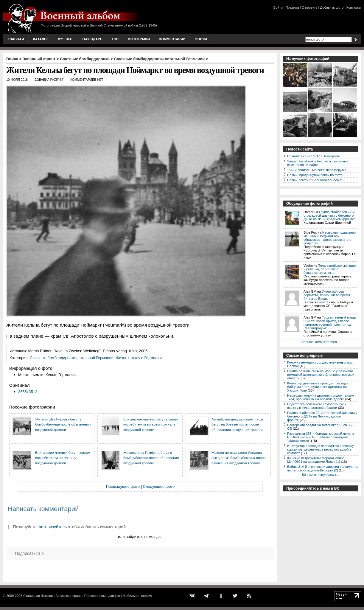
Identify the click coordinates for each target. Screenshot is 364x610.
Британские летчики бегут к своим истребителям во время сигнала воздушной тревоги (151, 424)
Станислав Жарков (38, 596)
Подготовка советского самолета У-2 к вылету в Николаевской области (317, 406)
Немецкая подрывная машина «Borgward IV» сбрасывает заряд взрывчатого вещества (330, 238)
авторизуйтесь (53, 527)
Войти (278, 7)
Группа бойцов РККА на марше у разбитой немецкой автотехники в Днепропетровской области (321, 375)
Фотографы (139, 39)
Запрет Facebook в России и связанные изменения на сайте (318, 163)
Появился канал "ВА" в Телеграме (314, 156)
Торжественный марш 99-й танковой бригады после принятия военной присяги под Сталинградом (330, 323)
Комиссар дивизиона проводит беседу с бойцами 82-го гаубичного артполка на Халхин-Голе (318, 387)
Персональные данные (102, 596)
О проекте (310, 7)
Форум (201, 39)
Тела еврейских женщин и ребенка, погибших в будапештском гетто (330, 269)
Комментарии (172, 39)
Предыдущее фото (123, 486)
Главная (16, 39)
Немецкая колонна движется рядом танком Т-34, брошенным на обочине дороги (321, 397)
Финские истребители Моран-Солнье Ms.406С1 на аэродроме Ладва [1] (316, 460)
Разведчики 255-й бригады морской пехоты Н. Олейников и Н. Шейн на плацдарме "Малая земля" (321, 437)
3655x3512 (28, 392)
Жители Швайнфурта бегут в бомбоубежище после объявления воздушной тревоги (63, 424)
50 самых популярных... (320, 475)
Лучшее (65, 39)
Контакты (354, 7)
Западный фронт (39, 59)
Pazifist (57, 80)
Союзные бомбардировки (85, 59)
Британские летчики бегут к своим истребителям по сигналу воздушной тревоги (63, 458)
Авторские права (68, 596)
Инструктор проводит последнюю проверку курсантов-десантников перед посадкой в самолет (321, 449)
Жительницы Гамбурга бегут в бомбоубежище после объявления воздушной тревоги (151, 458)
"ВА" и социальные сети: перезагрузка (317, 170)
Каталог (41, 39)
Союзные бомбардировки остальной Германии (159, 59)
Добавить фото (332, 7)
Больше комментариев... (321, 342)
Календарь (92, 39)
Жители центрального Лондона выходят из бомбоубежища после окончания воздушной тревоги (239, 458)
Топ (115, 39)
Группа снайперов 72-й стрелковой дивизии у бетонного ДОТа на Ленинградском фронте (329, 215)
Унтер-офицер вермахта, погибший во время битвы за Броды (327, 295)
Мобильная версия (137, 596)
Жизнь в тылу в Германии (139, 358)
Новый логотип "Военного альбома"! (315, 180)
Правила (292, 7)
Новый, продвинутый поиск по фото (315, 175)
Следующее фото (159, 486)
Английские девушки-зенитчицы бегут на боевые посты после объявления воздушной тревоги (237, 424)
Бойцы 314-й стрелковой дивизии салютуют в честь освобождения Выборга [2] (322, 468)
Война (12, 59)
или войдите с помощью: (140, 537)
